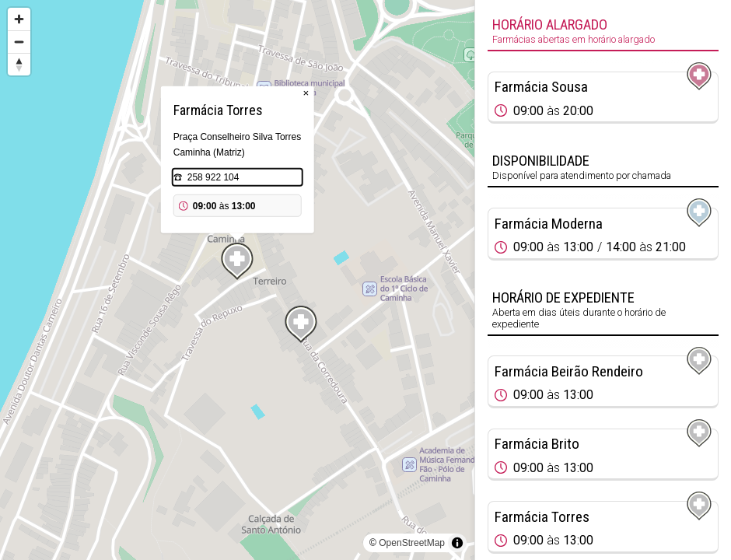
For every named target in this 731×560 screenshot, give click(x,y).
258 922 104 (213, 177)
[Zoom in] (19, 19)
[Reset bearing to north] (19, 64)
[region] (237, 280)
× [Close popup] (306, 93)
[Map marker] (301, 324)
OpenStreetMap (412, 543)
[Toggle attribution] (457, 543)
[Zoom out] (19, 42)
